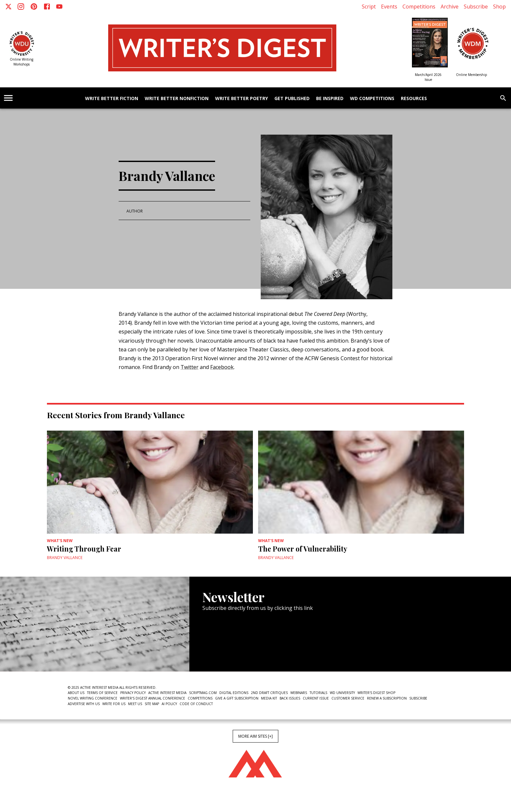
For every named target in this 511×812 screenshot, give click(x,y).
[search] (503, 98)
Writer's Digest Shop (376, 693)
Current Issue (316, 698)
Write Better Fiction (112, 99)
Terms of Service (102, 693)
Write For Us (114, 704)
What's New (60, 541)
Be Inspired (330, 99)
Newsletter (226, 652)
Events (389, 7)
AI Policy (169, 704)
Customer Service (348, 698)
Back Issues (290, 698)
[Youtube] (59, 7)
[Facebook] (47, 7)
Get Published (292, 99)
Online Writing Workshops (22, 62)
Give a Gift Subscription (237, 698)
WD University (342, 693)
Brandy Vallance (65, 558)
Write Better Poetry (241, 99)
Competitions (419, 7)
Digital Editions (234, 693)
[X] (8, 7)
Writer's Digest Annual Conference (153, 698)
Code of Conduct (196, 704)
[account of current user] (8, 98)
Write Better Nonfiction (177, 99)
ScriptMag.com (203, 693)
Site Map (152, 704)
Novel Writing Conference (93, 698)
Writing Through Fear (84, 549)
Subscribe (476, 7)
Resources (414, 99)
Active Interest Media (167, 693)
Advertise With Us (84, 704)
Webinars (299, 693)
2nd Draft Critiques (269, 693)
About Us (76, 693)
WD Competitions (372, 99)
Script (369, 7)
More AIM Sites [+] (255, 736)
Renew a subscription (387, 698)
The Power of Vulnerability (303, 549)
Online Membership (471, 75)
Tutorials (318, 693)
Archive (450, 7)
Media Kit (269, 698)
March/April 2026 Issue (428, 77)
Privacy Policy (133, 693)
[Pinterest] (34, 7)
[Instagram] (21, 7)
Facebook (222, 367)
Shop (499, 7)
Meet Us (135, 704)
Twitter (190, 367)
